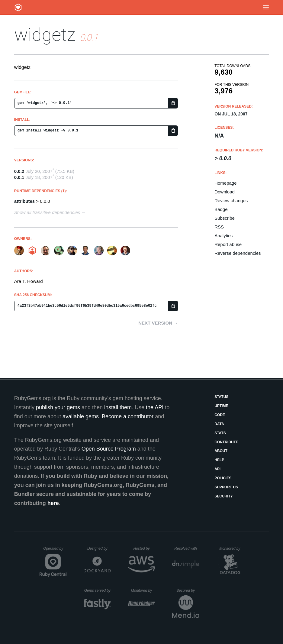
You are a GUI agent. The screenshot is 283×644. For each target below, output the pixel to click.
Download (225, 192)
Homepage (225, 183)
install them (118, 407)
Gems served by (98, 591)
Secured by (188, 591)
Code (220, 415)
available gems (81, 416)
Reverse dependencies (238, 253)
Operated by (55, 551)
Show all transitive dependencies (47, 212)
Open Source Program (109, 449)
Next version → (158, 323)
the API (155, 407)
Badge (221, 209)
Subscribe (225, 218)
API (217, 469)
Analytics (224, 236)
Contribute (226, 442)
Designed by (99, 549)
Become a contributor (128, 416)
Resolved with (187, 549)
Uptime (221, 406)
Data (219, 424)
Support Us (226, 487)
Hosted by (144, 549)
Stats (220, 433)
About (221, 451)
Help (219, 460)
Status (221, 397)
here (53, 503)
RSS (219, 227)
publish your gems (58, 407)
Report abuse (228, 244)
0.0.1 (19, 177)
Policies (223, 478)
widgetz (45, 35)
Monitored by (231, 549)
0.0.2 (19, 171)
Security (224, 496)
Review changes (231, 201)
